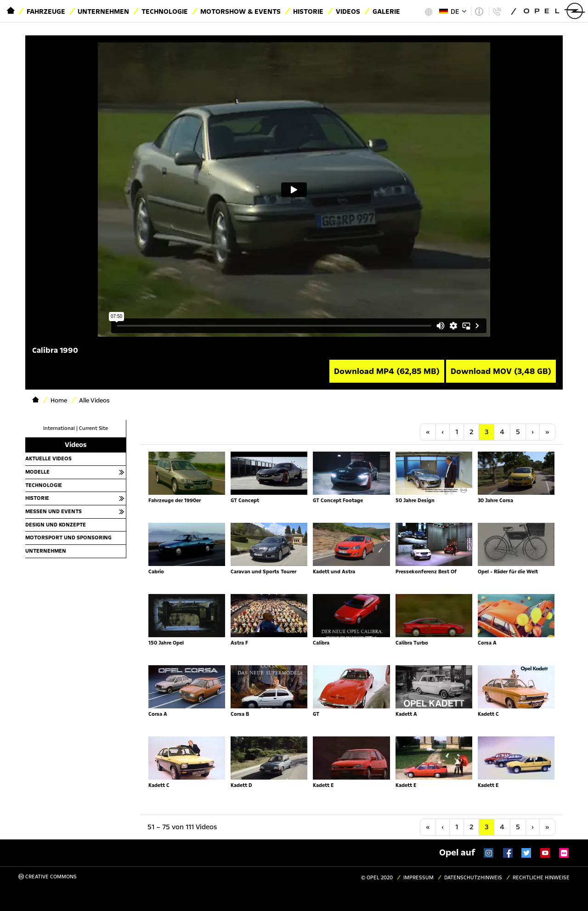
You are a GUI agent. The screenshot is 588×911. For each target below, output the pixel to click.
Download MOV (501, 371)
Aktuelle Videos (48, 458)
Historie (308, 11)
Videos (348, 11)
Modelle (37, 472)
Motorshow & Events (240, 11)
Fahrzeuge (46, 11)
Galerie (386, 11)
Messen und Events (54, 511)
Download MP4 (387, 371)
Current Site (93, 428)
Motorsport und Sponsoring (68, 538)
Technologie (165, 11)
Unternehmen (103, 11)
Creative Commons (48, 877)
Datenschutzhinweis (473, 878)
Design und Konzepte (56, 525)
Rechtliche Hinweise (541, 878)
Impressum (418, 878)
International (59, 428)
